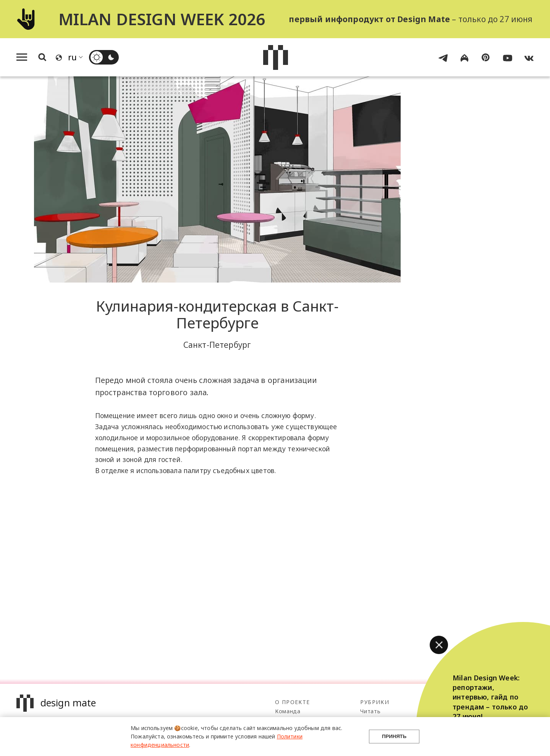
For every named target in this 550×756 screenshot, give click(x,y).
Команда (288, 711)
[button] (439, 645)
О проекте (293, 702)
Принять (394, 736)
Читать (370, 711)
